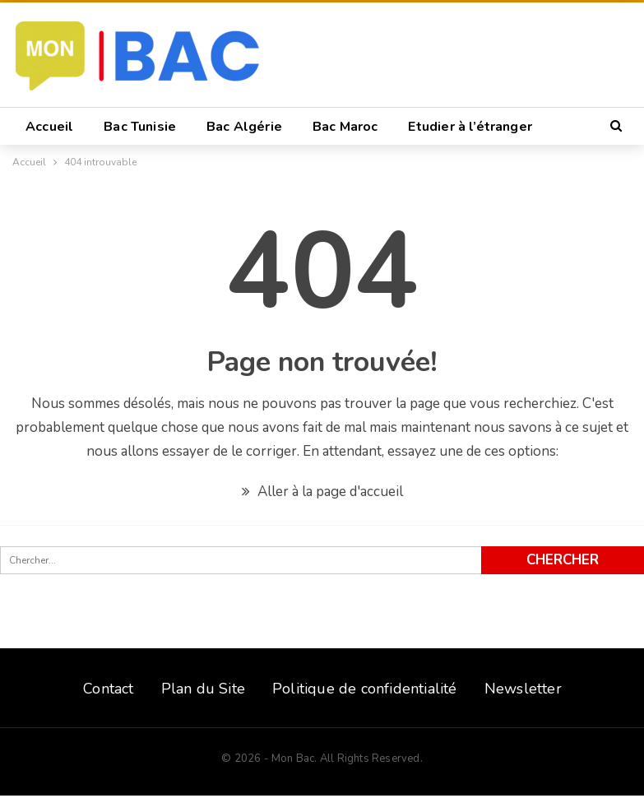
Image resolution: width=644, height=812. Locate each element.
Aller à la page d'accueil (322, 492)
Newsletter (523, 689)
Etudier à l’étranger (470, 127)
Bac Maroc (345, 127)
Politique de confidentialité (365, 689)
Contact (108, 689)
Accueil (49, 127)
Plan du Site (203, 689)
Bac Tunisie (140, 127)
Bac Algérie (244, 127)
